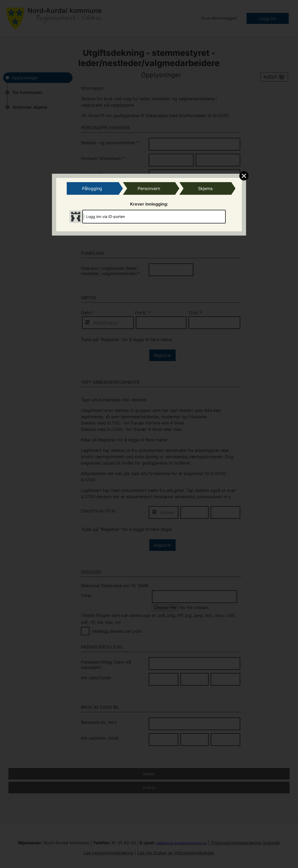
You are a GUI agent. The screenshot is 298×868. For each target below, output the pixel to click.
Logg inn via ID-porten (106, 216)
